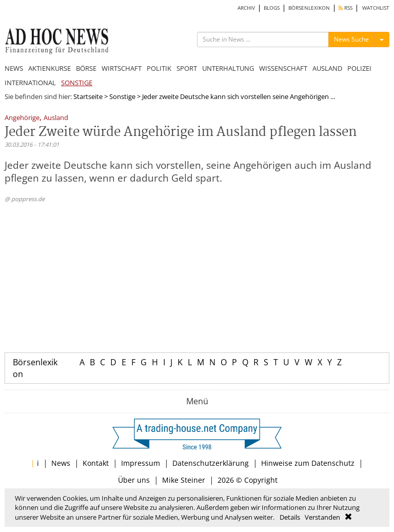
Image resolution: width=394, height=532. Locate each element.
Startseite (88, 96)
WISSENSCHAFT (283, 68)
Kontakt (96, 463)
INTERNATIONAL (30, 83)
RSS (346, 8)
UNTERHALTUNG (228, 68)
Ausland (56, 118)
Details (290, 517)
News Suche (351, 39)
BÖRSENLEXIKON (309, 8)
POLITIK (159, 68)
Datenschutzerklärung (211, 463)
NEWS (14, 68)
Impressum (141, 463)
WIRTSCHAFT (122, 68)
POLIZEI (359, 68)
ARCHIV (246, 8)
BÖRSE (86, 68)
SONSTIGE (77, 83)
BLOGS (272, 8)
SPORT (187, 68)
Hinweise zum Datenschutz (308, 463)
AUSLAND (327, 68)
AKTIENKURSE (50, 68)
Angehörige (22, 118)
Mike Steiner (184, 480)
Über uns (134, 480)
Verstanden (322, 517)
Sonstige (122, 96)
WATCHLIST (376, 8)
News (61, 463)
